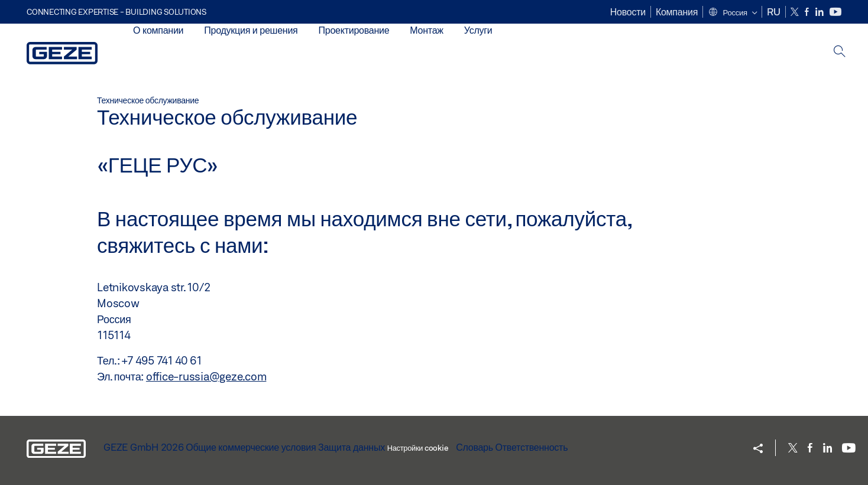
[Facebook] (808, 12)
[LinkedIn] (820, 12)
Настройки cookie (418, 448)
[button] (732, 13)
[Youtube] (835, 12)
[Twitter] (796, 12)
